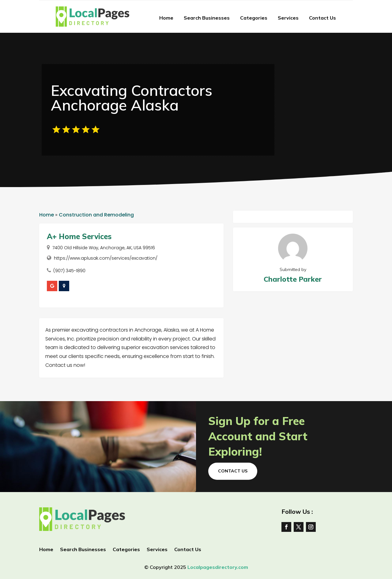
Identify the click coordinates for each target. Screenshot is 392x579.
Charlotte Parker (293, 279)
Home (166, 18)
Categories (254, 18)
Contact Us (322, 18)
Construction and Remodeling (96, 215)
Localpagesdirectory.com (218, 567)
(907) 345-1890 (69, 271)
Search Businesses (207, 18)
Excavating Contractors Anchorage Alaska (132, 98)
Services (288, 18)
